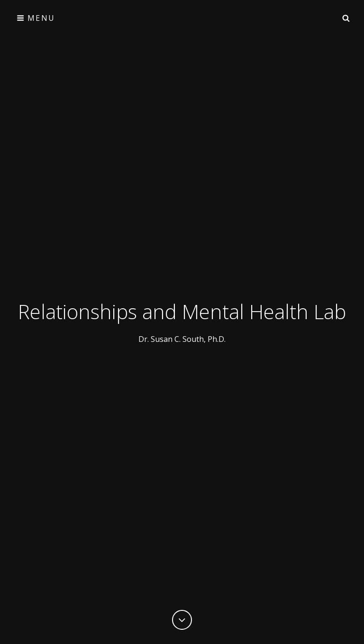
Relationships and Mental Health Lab (182, 311)
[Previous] (182, 620)
